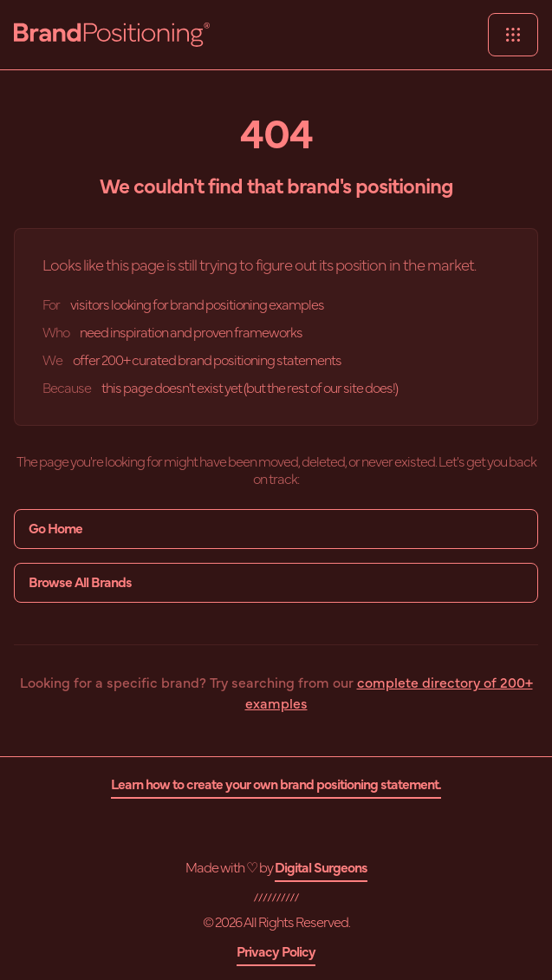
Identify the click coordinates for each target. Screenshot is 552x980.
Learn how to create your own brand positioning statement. (276, 785)
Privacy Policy (276, 952)
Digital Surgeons (321, 868)
